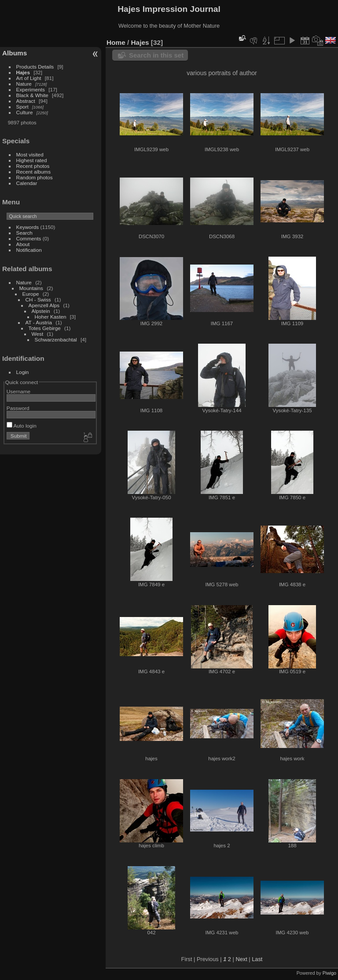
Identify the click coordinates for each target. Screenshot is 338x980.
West (38, 334)
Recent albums (33, 172)
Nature (24, 84)
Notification (29, 250)
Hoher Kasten (51, 317)
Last (257, 959)
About (23, 244)
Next (241, 959)
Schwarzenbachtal (56, 339)
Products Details (35, 67)
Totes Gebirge (45, 328)
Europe (31, 294)
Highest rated (32, 160)
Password (18, 408)
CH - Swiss (38, 299)
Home (116, 42)
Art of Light (29, 78)
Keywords (28, 227)
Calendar (27, 183)
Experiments (31, 89)
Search (24, 233)
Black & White (32, 95)
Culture (25, 112)
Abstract (26, 101)
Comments (29, 238)
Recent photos (33, 166)
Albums (15, 53)
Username (18, 391)
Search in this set (156, 55)
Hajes (23, 72)
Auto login (22, 426)
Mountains (31, 288)
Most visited (30, 154)
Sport (22, 107)
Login (23, 372)
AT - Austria (39, 322)
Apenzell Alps (44, 305)
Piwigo (329, 973)
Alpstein (41, 311)
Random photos (35, 177)
